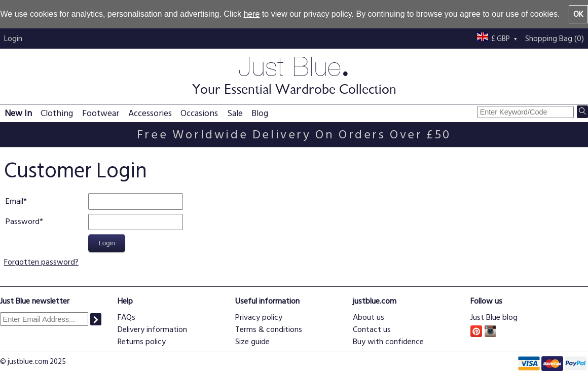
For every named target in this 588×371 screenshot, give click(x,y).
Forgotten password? (41, 262)
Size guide (252, 342)
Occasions (199, 113)
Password (23, 221)
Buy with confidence (388, 342)
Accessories (150, 113)
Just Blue (294, 74)
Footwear (101, 113)
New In (18, 113)
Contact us (372, 329)
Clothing (57, 113)
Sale (235, 113)
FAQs (126, 317)
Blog (260, 113)
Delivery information (152, 329)
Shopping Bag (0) (555, 39)
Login (13, 39)
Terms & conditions (269, 329)
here (251, 14)
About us (369, 317)
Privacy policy (259, 317)
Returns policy (142, 342)
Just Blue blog (494, 317)
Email (14, 201)
